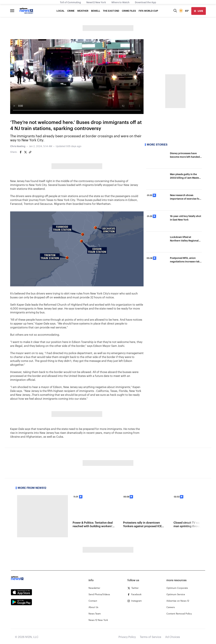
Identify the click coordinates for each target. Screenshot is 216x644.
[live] (199, 11)
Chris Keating (18, 146)
